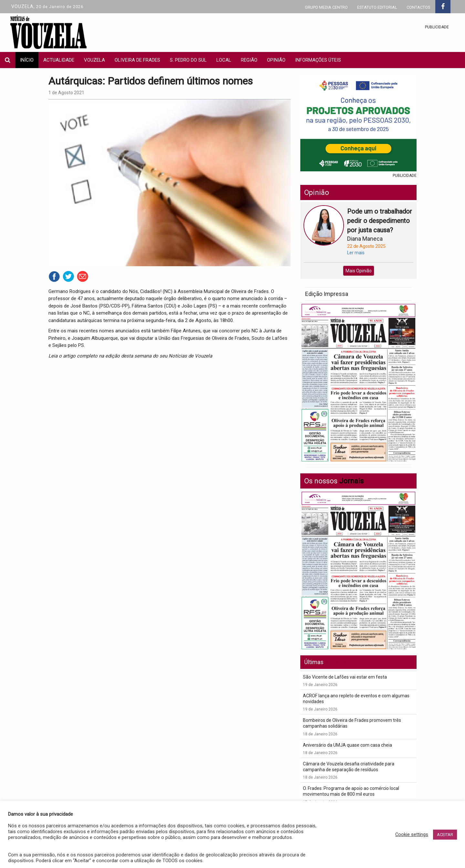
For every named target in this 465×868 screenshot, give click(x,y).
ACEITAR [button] (445, 835)
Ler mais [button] (356, 253)
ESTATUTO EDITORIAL (377, 7)
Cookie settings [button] (412, 834)
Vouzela (94, 60)
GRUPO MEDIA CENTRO (326, 7)
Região (249, 60)
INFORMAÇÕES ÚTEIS (318, 60)
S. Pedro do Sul (188, 60)
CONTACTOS (418, 7)
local (224, 60)
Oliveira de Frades (137, 60)
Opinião (276, 60)
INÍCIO (27, 60)
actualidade (59, 60)
